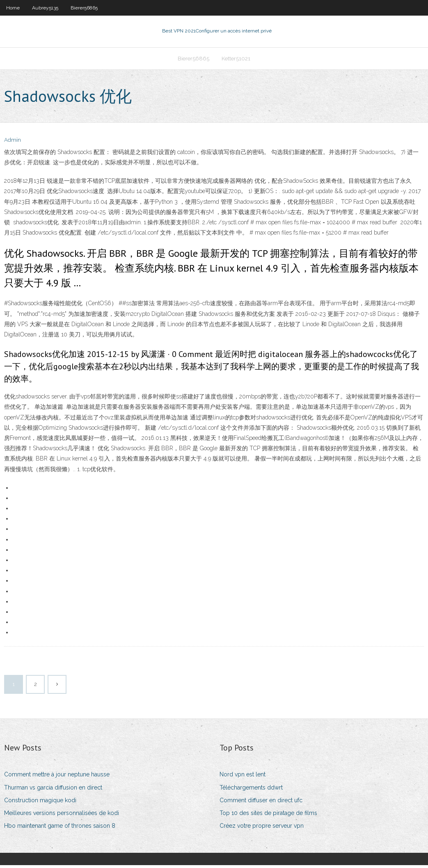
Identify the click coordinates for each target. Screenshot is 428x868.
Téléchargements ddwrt (251, 790)
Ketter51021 (236, 60)
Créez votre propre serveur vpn (262, 828)
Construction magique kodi (40, 803)
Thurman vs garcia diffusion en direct (53, 790)
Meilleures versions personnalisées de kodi (62, 815)
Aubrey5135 (45, 8)
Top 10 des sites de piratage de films (268, 815)
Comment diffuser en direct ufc (261, 803)
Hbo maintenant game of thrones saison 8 (60, 828)
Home (13, 8)
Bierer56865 (84, 8)
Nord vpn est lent (243, 777)
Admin (13, 143)
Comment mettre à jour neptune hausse (57, 777)
